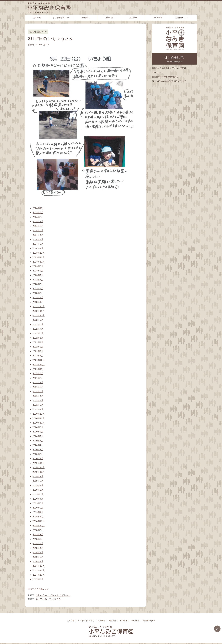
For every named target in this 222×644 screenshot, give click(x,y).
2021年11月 (39, 365)
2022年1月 (38, 356)
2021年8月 (38, 378)
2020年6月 (38, 441)
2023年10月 (39, 262)
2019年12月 (39, 463)
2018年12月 (39, 517)
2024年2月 (38, 244)
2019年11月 (39, 467)
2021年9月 (38, 374)
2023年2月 (38, 297)
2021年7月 (38, 382)
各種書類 (85, 18)
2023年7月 (38, 275)
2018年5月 (38, 543)
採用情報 (133, 18)
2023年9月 (38, 266)
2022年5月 (38, 338)
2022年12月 (39, 306)
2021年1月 (38, 409)
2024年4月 (38, 235)
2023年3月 (38, 293)
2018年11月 (39, 521)
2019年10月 (39, 472)
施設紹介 (109, 18)
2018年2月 (38, 557)
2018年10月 (39, 526)
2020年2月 (38, 454)
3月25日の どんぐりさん (49, 599)
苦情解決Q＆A (181, 18)
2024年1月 (38, 248)
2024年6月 (38, 226)
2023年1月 (38, 302)
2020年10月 (39, 423)
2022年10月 (39, 315)
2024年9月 (38, 213)
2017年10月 (39, 575)
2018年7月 (38, 539)
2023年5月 (38, 284)
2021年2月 (38, 405)
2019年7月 (38, 485)
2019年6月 (38, 490)
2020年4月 (38, 445)
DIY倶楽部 (157, 18)
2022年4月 (38, 342)
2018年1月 (38, 561)
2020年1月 (38, 458)
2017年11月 (39, 570)
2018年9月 (38, 530)
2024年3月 (38, 239)
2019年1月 (38, 512)
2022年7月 (38, 329)
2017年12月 (39, 566)
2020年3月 (38, 450)
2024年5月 (38, 230)
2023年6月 (38, 280)
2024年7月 (38, 221)
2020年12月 (39, 414)
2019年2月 (38, 508)
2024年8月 (38, 217)
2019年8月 (38, 481)
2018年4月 (38, 548)
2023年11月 (39, 257)
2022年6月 (38, 333)
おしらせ (37, 18)
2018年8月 (38, 535)
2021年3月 (38, 400)
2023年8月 (38, 271)
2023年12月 (39, 253)
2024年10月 (39, 208)
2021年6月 (38, 387)
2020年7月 (38, 436)
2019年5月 (38, 494)
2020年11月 (39, 418)
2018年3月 (38, 552)
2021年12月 (39, 360)
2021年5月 (38, 391)
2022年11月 (39, 311)
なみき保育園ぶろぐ (61, 18)
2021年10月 (39, 369)
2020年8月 (38, 432)
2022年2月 (38, 351)
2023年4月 (38, 289)
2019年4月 (38, 499)
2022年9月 (38, 320)
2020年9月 (38, 427)
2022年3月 (38, 347)
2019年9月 (38, 476)
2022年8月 (38, 324)
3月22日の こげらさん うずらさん (53, 595)
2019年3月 (38, 503)
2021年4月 (38, 396)
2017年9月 (38, 579)
